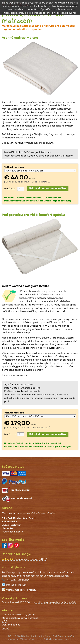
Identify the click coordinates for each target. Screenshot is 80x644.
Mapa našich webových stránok (20, 618)
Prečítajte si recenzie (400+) (24, 559)
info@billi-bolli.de (16, 585)
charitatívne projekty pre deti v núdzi (55, 602)
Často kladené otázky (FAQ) (18, 615)
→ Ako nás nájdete (12, 532)
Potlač (6, 628)
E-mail (18, 576)
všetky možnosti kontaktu (21, 590)
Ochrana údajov (11, 625)
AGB (4, 621)
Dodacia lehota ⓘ (41, 182)
